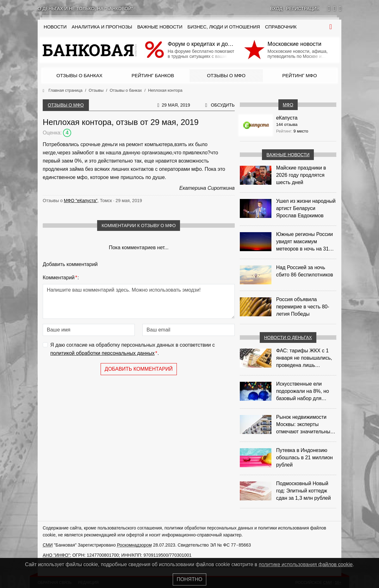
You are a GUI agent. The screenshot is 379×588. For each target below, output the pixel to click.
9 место (301, 131)
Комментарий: (61, 278)
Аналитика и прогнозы (102, 27)
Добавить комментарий (139, 369)
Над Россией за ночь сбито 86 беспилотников (305, 271)
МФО (288, 105)
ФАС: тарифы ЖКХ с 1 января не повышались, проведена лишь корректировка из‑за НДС (306, 358)
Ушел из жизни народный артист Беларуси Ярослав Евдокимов (306, 208)
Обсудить (223, 105)
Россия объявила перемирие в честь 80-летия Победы (303, 307)
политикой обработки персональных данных (103, 353)
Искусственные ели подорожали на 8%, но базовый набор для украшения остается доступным (303, 392)
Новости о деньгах (288, 337)
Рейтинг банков (153, 75)
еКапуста (287, 118)
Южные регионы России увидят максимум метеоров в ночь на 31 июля (305, 242)
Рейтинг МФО (299, 75)
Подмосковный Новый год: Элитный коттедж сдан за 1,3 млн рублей (304, 491)
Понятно (190, 579)
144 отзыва (287, 124)
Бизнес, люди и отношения (224, 27)
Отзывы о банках (79, 75)
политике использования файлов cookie (306, 564)
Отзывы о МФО (226, 75)
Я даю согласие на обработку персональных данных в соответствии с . (133, 350)
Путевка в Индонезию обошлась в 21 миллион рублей (304, 458)
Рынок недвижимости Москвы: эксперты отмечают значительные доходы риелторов (305, 425)
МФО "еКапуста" (81, 201)
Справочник (281, 27)
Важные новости (160, 27)
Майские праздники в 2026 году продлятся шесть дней (301, 175)
